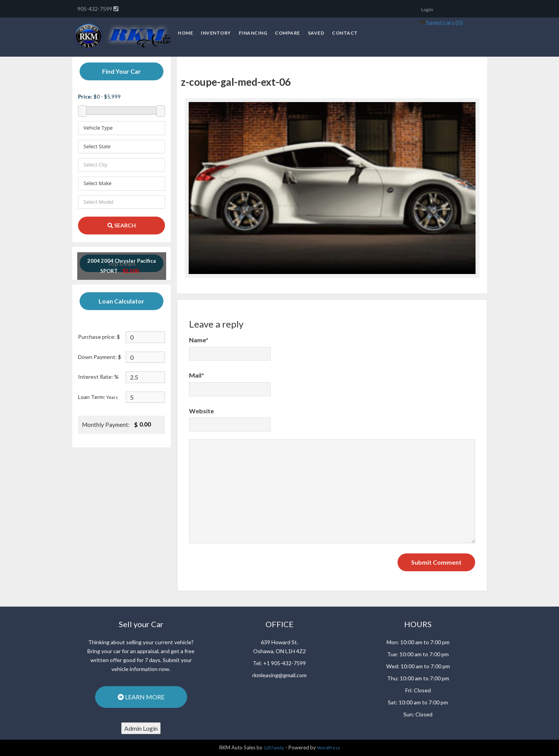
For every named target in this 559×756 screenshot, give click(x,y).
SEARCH (122, 225)
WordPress (329, 748)
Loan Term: (98, 397)
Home (185, 33)
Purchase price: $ (99, 337)
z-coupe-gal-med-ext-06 (236, 82)
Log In (427, 10)
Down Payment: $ (100, 357)
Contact (345, 33)
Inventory (216, 33)
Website (201, 411)
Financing (253, 33)
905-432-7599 (95, 9)
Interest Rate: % (98, 377)
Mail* (197, 375)
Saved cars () (444, 22)
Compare (287, 33)
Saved (316, 33)
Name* (199, 340)
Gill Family (274, 748)
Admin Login (141, 728)
